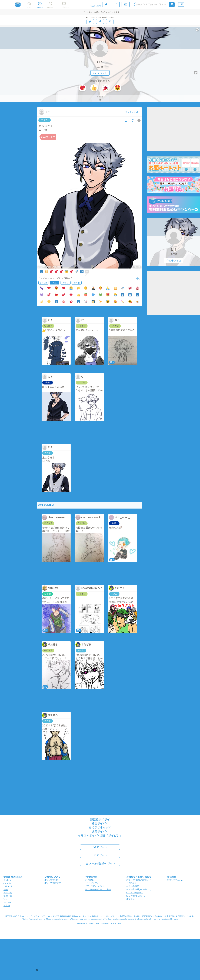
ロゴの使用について (136, 896)
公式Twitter (132, 883)
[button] (37, 970)
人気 (55, 283)
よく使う (44, 283)
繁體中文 (8, 896)
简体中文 (8, 893)
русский (7, 902)
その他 (77, 283)
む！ (100, 62)
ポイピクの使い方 (53, 883)
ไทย (5, 899)
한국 (6, 889)
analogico (106, 923)
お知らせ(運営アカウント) (139, 880)
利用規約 (90, 880)
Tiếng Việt (8, 886)
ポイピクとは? (51, 880)
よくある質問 (133, 886)
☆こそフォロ (100, 73)
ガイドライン (92, 883)
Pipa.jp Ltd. (118, 923)
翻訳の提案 (17, 877)
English (7, 880)
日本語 (7, 905)
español (7, 883)
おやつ (66, 283)
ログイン (100, 847)
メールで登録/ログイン (100, 863)
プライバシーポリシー (96, 886)
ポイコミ (131, 899)
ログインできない (135, 893)
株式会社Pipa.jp (175, 880)
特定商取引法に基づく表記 (98, 889)
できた (45, 120)
